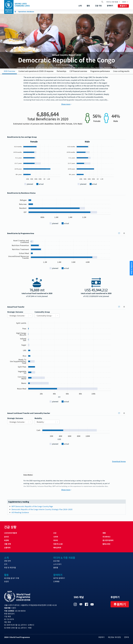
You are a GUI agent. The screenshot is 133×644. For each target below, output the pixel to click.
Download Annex (119, 461)
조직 (6, 564)
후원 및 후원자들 (10, 567)
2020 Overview (9, 71)
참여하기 (110, 6)
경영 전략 (7, 561)
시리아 (56, 537)
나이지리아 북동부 (11, 533)
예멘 (104, 533)
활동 (88, 6)
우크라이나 (106, 537)
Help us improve (131, 268)
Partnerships (62, 71)
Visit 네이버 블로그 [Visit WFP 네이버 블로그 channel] (81, 604)
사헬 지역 (7, 544)
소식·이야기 (57, 564)
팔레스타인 (106, 544)
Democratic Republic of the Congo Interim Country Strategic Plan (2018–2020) (42, 509)
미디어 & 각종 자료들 (112, 2)
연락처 (127, 637)
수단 (55, 533)
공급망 (6, 581)
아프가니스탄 (58, 544)
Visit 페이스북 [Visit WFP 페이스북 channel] (86, 604)
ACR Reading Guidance (20, 512)
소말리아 (7, 548)
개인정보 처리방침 (114, 637)
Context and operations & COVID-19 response (36, 71)
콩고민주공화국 (108, 540)
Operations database (26, 12)
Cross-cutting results (121, 71)
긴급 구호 (98, 6)
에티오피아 (57, 548)
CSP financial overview (78, 71)
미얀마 (6, 540)
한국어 (124, 2)
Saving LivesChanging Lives (22, 5)
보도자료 (56, 561)
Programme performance (100, 71)
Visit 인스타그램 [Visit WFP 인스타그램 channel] (75, 604)
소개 (80, 6)
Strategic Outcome (15, 312)
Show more (66, 104)
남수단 (6, 537)
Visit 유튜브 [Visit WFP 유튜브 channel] (92, 604)
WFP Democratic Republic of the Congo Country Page (32, 506)
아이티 (56, 540)
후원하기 (123, 6)
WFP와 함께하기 (59, 578)
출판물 (56, 567)
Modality (38, 418)
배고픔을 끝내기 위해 (12, 578)
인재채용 (56, 581)
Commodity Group (42, 312)
